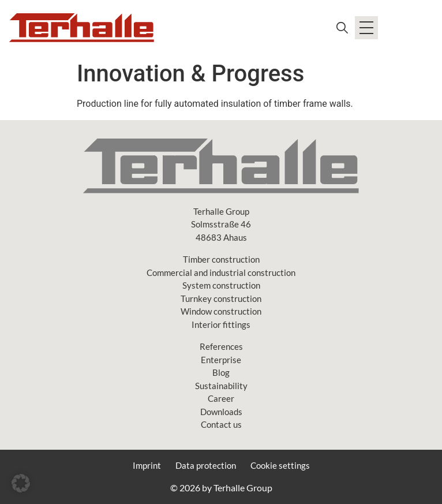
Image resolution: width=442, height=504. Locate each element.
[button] (21, 483)
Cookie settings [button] (280, 465)
